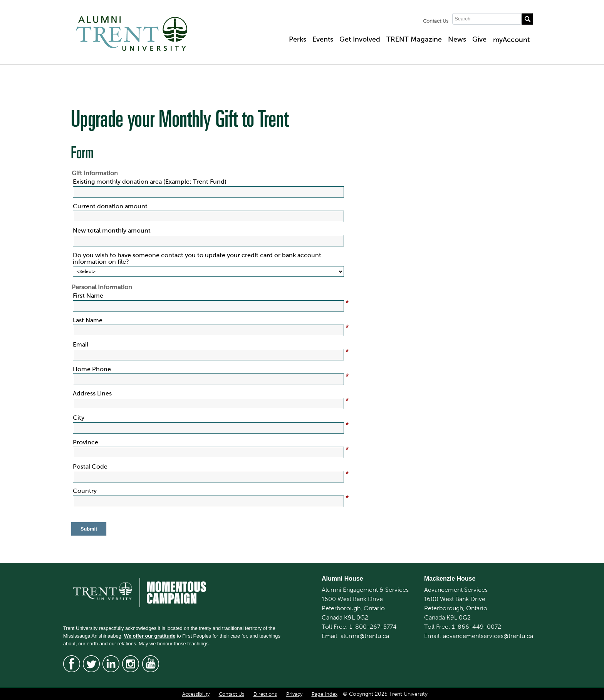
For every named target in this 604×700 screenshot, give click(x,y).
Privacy (294, 694)
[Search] (487, 19)
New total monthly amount (112, 230)
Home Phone (92, 369)
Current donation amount (110, 206)
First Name (88, 296)
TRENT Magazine (414, 39)
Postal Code (90, 466)
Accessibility (196, 694)
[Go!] (527, 19)
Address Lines (92, 393)
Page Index (325, 694)
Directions (265, 694)
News (457, 39)
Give (479, 39)
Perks (298, 39)
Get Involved (360, 39)
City (79, 418)
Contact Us (436, 21)
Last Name (88, 320)
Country (85, 491)
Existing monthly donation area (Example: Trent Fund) (150, 182)
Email (81, 344)
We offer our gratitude (150, 636)
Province (86, 442)
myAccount (511, 40)
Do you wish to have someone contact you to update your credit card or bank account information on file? (197, 258)
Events (323, 39)
